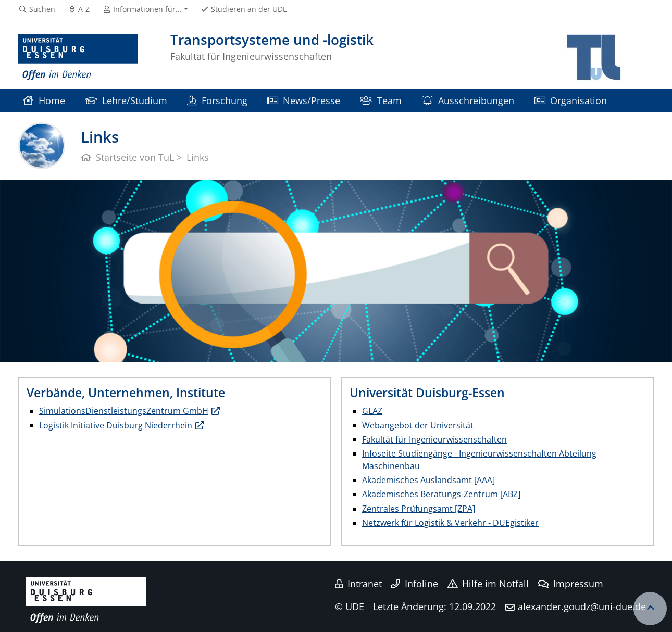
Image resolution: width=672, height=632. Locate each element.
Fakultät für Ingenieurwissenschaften (434, 439)
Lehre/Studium (126, 100)
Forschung (217, 100)
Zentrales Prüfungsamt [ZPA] (419, 509)
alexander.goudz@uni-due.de (582, 606)
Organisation (571, 100)
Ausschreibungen (468, 100)
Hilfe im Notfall (488, 584)
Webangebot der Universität (418, 425)
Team (381, 100)
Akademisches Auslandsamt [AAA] (428, 480)
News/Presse (304, 100)
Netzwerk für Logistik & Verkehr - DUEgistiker (450, 523)
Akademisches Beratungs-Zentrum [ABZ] (441, 494)
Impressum (571, 584)
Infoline (414, 584)
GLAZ (372, 411)
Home (44, 100)
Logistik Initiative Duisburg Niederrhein (116, 425)
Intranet (358, 584)
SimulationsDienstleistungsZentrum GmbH (124, 411)
